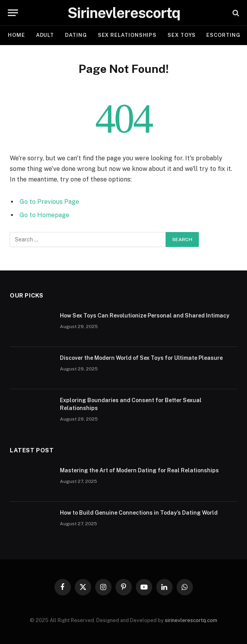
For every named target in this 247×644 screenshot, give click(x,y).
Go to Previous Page (49, 202)
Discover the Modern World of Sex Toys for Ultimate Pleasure (141, 358)
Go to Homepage (44, 215)
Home (16, 35)
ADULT (45, 35)
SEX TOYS (181, 35)
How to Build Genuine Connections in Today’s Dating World (139, 513)
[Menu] (13, 13)
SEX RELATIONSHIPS (127, 35)
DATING (76, 35)
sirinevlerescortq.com (191, 620)
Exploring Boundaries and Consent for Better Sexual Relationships (131, 404)
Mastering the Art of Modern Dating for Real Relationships (139, 470)
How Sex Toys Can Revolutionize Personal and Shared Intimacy (145, 316)
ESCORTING (223, 35)
